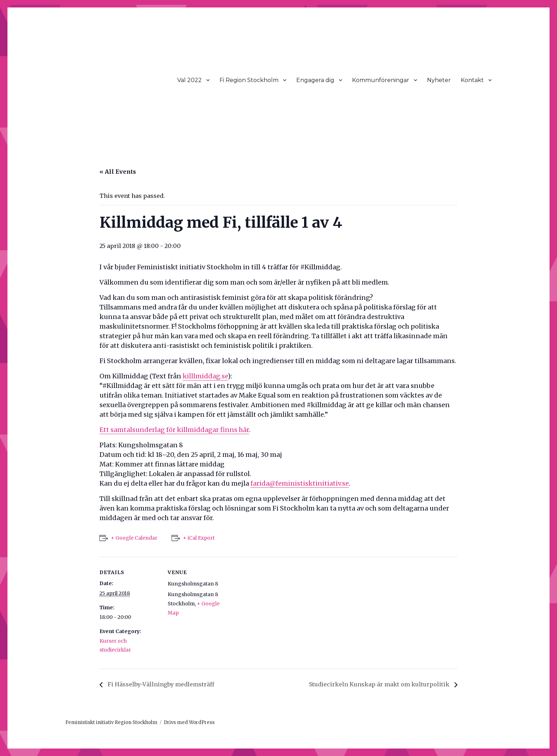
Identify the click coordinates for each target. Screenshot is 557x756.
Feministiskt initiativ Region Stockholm (111, 722)
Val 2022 (190, 80)
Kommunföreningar (381, 80)
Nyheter (439, 80)
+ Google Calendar (134, 538)
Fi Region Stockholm (249, 80)
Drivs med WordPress (189, 722)
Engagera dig (315, 80)
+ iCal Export (199, 538)
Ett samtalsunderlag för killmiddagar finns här (174, 430)
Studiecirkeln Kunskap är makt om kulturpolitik (380, 684)
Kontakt (472, 80)
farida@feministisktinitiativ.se (300, 483)
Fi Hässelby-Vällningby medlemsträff (160, 684)
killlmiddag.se (205, 376)
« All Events (118, 172)
